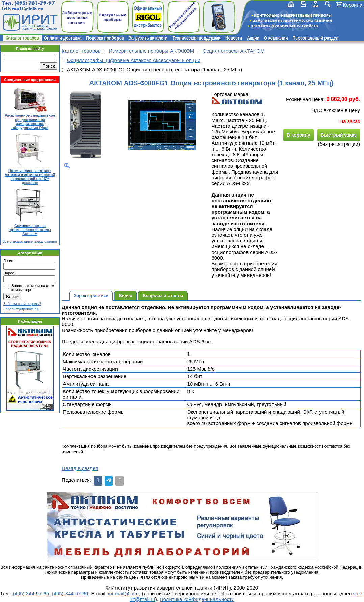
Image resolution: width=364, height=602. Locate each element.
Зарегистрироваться (21, 309)
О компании (276, 38)
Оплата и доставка (63, 38)
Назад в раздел (80, 468)
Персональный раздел (316, 38)
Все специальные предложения (30, 241)
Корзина (353, 5)
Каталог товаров (22, 38)
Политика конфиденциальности (197, 599)
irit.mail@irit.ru (23, 9)
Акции (253, 38)
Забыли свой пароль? (22, 304)
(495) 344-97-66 (70, 593)
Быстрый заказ (339, 135)
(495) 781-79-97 (35, 3)
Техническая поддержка (197, 38)
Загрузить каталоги (148, 38)
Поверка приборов (105, 38)
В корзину (298, 135)
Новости (234, 38)
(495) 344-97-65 (31, 593)
